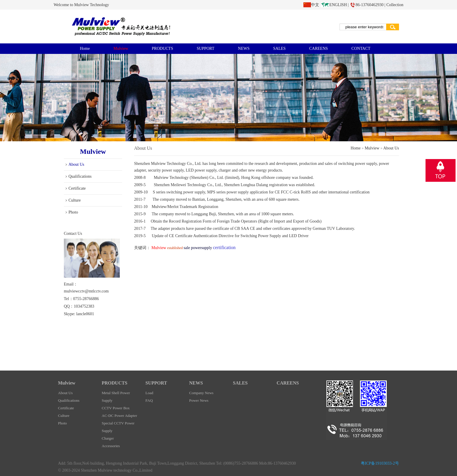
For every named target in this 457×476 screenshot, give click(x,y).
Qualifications (80, 176)
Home (85, 49)
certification (359, 192)
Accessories (111, 446)
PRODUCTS (162, 49)
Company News (201, 393)
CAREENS (319, 49)
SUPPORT (206, 49)
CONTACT (361, 49)
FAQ (149, 400)
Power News (199, 400)
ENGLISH (338, 5)
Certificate (77, 188)
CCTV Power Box (116, 408)
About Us (76, 164)
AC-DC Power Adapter (119, 416)
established (175, 248)
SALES (279, 49)
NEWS (244, 49)
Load (149, 393)
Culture (75, 200)
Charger (108, 438)
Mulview (121, 49)
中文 (315, 5)
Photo (73, 212)
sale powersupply (198, 248)
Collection (395, 5)
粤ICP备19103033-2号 (380, 463)
